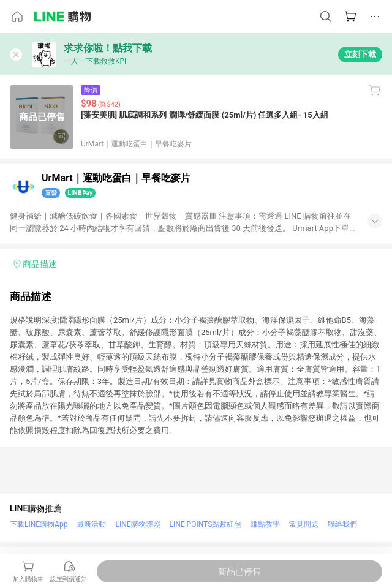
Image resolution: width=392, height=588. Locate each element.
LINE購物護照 (138, 524)
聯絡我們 (342, 524)
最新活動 (91, 524)
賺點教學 (265, 524)
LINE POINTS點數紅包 (206, 524)
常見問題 (304, 524)
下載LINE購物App (39, 524)
